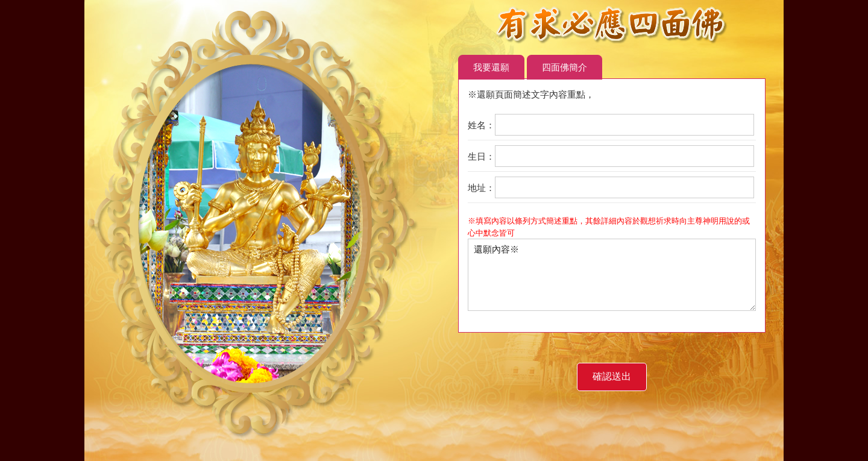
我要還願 (491, 67)
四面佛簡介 (565, 67)
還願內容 (496, 249)
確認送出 (612, 376)
